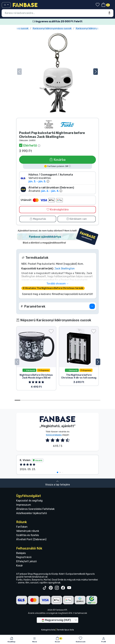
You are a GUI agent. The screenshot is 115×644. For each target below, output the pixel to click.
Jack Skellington (65, 269)
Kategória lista (48, 630)
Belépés (21, 553)
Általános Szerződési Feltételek (35, 509)
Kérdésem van (77, 219)
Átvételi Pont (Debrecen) (31, 539)
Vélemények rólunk (28, 531)
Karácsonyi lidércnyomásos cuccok (57, 28)
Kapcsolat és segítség (29, 501)
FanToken (22, 527)
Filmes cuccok (26, 28)
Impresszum (24, 505)
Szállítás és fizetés (28, 535)
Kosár (20, 566)
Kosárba (57, 160)
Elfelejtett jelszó (26, 561)
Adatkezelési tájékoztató (32, 513)
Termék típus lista (65, 630)
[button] (96, 72)
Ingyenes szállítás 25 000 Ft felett (57, 21)
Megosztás (38, 219)
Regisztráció (24, 557)
